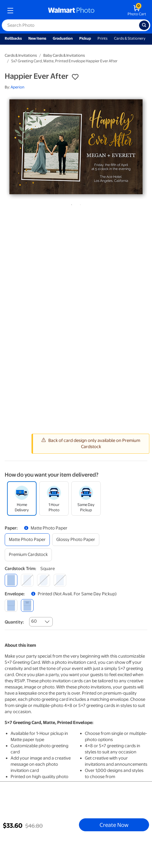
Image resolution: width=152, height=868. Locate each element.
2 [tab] (79, 204)
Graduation (63, 38)
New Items (37, 38)
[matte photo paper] (27, 540)
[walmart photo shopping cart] (137, 11)
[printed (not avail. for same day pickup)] (27, 605)
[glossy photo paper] (76, 540)
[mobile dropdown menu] (10, 11)
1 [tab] (70, 204)
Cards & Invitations (21, 55)
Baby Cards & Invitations (64, 55)
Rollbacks (13, 38)
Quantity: (14, 622)
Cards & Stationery (130, 38)
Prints (103, 38)
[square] (11, 580)
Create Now (114, 825)
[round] (27, 580)
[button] (75, 77)
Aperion (18, 87)
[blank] (11, 605)
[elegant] (43, 580)
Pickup (85, 38)
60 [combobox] (34, 621)
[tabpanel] (76, 147)
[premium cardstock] (28, 555)
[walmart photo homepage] (71, 11)
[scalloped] (60, 580)
